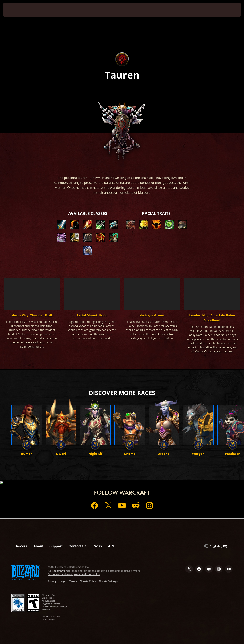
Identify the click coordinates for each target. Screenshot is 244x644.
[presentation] (15, 10)
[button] (130, 225)
